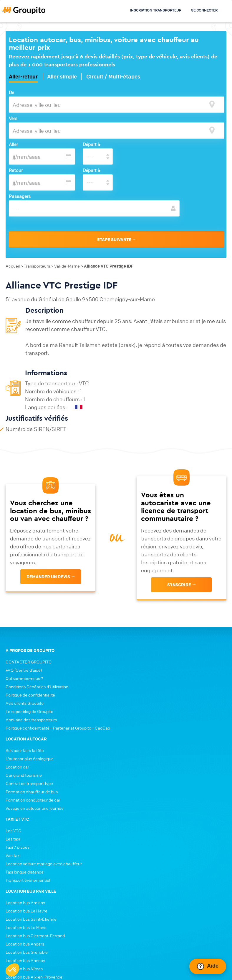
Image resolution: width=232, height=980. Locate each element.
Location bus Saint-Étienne (31, 822)
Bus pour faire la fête (140, 653)
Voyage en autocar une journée (149, 711)
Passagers (20, 196)
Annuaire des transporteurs (31, 711)
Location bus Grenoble (27, 855)
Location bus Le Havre (26, 813)
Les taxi (128, 741)
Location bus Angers (25, 846)
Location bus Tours (23, 888)
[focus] (212, 104)
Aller (13, 144)
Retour (16, 170)
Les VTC (128, 733)
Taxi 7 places (132, 750)
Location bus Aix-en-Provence (34, 879)
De (11, 92)
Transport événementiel (143, 783)
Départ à (91, 144)
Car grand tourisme (139, 678)
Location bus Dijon (23, 896)
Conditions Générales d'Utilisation (37, 678)
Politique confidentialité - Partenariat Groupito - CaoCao (58, 719)
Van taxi (128, 758)
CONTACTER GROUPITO (29, 653)
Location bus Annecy (25, 863)
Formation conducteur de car (148, 702)
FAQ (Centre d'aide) (24, 661)
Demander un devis (48, 568)
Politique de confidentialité (30, 686)
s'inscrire (179, 576)
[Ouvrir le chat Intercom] (208, 966)
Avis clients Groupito (25, 694)
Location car (132, 669)
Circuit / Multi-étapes (113, 77)
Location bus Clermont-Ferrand (35, 838)
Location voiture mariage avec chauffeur (159, 766)
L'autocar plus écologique (144, 661)
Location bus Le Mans (26, 830)
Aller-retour (23, 77)
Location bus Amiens (25, 805)
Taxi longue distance (139, 774)
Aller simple (62, 77)
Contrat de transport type (144, 686)
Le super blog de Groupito (29, 702)
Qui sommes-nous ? (24, 669)
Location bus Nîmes (24, 871)
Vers (13, 118)
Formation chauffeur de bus (146, 694)
